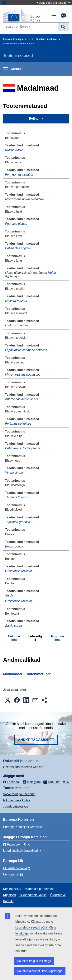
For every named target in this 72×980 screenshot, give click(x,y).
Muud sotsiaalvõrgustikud (20, 851)
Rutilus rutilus (14, 150)
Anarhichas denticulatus (22, 399)
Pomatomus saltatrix (19, 174)
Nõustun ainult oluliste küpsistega (40, 971)
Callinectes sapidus (18, 248)
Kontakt (8, 901)
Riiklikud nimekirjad (46, 39)
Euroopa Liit (11, 874)
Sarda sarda (14, 626)
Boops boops (14, 546)
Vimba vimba (14, 473)
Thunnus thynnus (17, 497)
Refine (34, 119)
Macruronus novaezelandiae (24, 199)
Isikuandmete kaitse (17, 800)
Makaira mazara (16, 301)
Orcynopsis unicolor (19, 571)
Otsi (63, 27)
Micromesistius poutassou (23, 375)
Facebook (12, 844)
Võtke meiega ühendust (19, 794)
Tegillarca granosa (18, 522)
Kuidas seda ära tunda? (53, 3)
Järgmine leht (57, 638)
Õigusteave (58, 895)
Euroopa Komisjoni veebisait (22, 827)
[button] (8, 700)
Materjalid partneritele (40, 889)
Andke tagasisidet (36, 740)
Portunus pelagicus (18, 424)
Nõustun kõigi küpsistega (34, 961)
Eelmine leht (14, 638)
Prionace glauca (16, 224)
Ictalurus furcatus (17, 325)
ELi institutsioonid (15, 868)
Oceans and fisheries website (23, 767)
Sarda (9, 595)
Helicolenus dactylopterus (23, 448)
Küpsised (9, 895)
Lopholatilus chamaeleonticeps (26, 350)
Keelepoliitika (12, 889)
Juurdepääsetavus (16, 806)
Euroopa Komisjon (13, 39)
